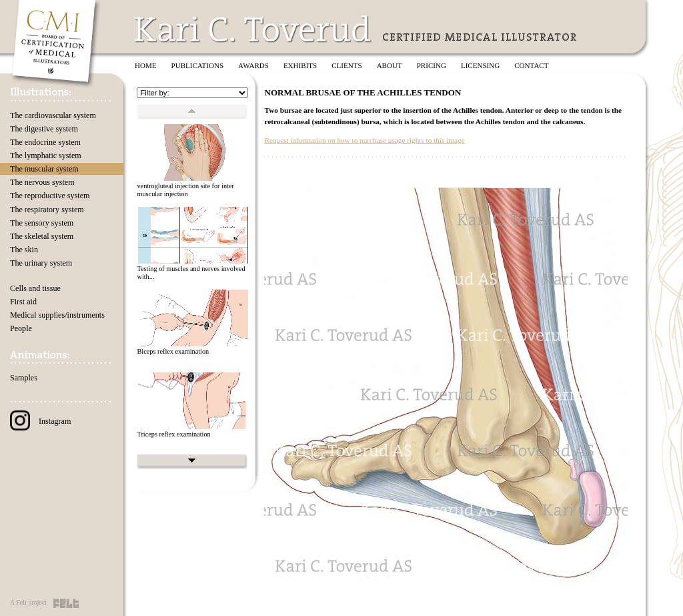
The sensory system (42, 223)
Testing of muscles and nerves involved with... (191, 273)
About (390, 65)
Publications (198, 65)
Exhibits (300, 65)
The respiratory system (47, 210)
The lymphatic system (46, 156)
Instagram (40, 421)
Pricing (432, 65)
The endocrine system (45, 142)
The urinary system (41, 263)
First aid (23, 302)
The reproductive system (50, 196)
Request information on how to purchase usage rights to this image (364, 140)
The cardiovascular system (53, 115)
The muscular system (44, 169)
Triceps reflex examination (173, 434)
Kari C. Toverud (253, 29)
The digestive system (44, 129)
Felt (66, 603)
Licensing (480, 65)
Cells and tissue (35, 288)
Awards (253, 65)
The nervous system (42, 182)
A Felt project (28, 602)
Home (146, 65)
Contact (531, 65)
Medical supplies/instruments (57, 315)
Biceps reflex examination (173, 351)
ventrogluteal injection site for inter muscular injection (185, 190)
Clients (347, 65)
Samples (24, 378)
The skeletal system (42, 236)
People (21, 328)
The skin (24, 250)
